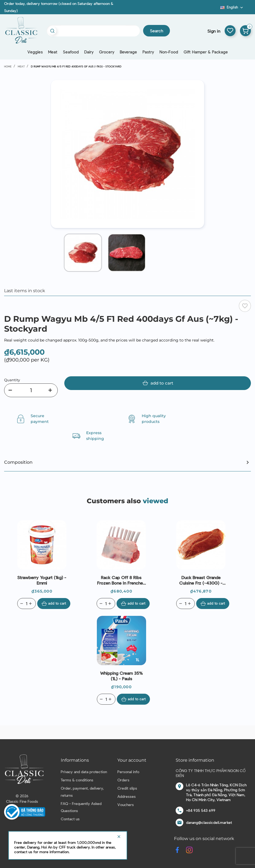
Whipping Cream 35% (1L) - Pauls (121, 676)
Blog (217, 9)
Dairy (89, 52)
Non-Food (169, 52)
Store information (195, 760)
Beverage (128, 52)
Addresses (127, 796)
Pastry (148, 52)
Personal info (128, 772)
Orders (123, 780)
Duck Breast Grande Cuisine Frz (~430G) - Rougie (201, 580)
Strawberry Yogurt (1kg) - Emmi (42, 580)
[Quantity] (31, 390)
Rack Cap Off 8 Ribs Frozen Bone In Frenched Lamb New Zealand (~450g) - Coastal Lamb (121, 580)
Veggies (35, 52)
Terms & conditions (77, 780)
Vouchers (126, 805)
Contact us (70, 819)
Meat (53, 52)
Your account (132, 760)
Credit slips (127, 788)
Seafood (71, 52)
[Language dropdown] (232, 7)
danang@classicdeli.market (209, 822)
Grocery (107, 52)
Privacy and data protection (84, 772)
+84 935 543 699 (201, 810)
